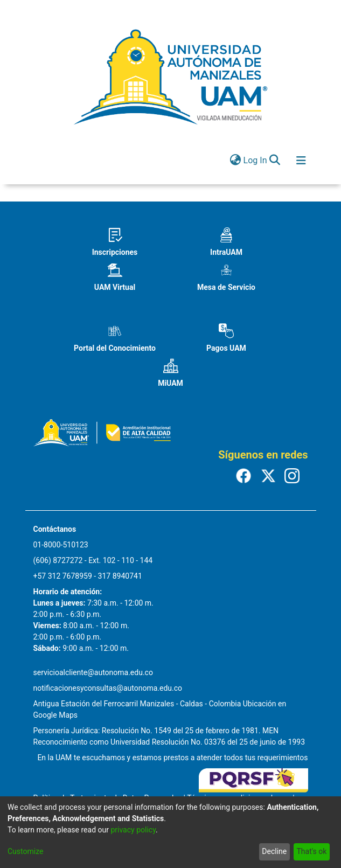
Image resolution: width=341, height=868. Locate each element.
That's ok (311, 851)
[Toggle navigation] (301, 161)
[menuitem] (236, 161)
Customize (25, 851)
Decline (274, 851)
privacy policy (133, 830)
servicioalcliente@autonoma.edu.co (93, 672)
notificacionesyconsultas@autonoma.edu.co (108, 688)
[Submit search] (275, 161)
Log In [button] (256, 160)
